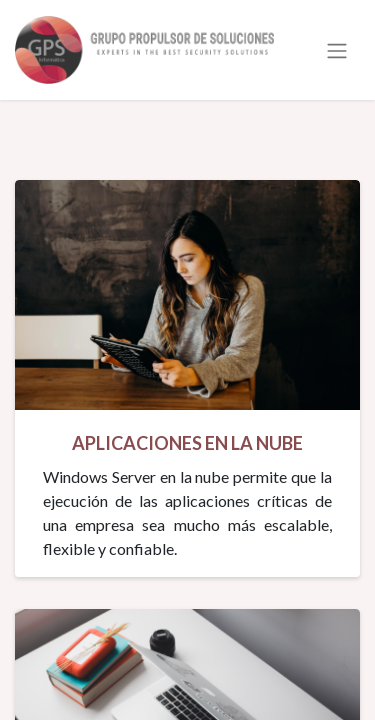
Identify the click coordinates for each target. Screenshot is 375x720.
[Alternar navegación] (337, 50)
